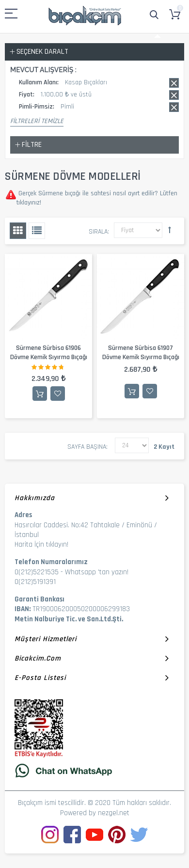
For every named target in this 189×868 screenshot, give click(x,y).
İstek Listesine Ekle (58, 394)
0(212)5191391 (35, 582)
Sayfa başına (87, 447)
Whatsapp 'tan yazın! (97, 572)
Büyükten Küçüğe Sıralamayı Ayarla (170, 230)
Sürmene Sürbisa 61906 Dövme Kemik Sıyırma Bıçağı (49, 353)
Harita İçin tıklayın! (41, 544)
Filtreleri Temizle (37, 121)
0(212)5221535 (37, 572)
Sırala (98, 232)
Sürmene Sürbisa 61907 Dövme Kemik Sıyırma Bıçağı (141, 353)
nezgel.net (114, 813)
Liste (37, 231)
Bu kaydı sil (174, 83)
